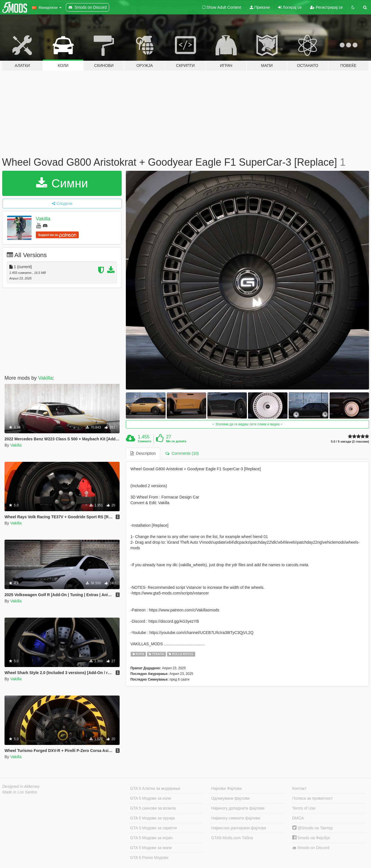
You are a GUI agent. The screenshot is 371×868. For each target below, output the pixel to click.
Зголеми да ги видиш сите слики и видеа (247, 424)
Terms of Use (304, 808)
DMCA (298, 818)
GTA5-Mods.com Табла (232, 838)
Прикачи (260, 7)
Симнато (145, 441)
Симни (62, 183)
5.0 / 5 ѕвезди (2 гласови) (350, 442)
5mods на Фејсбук (311, 838)
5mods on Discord (311, 848)
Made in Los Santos (20, 792)
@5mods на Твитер (312, 828)
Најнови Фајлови (227, 788)
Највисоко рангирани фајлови (239, 828)
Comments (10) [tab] (182, 453)
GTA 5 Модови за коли (151, 798)
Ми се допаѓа (176, 441)
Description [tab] (143, 453)
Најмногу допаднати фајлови (238, 808)
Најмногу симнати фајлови (236, 818)
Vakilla (43, 219)
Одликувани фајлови (230, 798)
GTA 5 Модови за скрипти (153, 828)
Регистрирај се (326, 7)
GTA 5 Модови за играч (151, 838)
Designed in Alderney (21, 786)
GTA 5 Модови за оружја (152, 818)
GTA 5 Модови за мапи (151, 848)
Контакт (299, 788)
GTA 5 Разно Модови (149, 858)
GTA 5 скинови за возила (153, 808)
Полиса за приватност (313, 798)
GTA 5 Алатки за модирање (155, 788)
